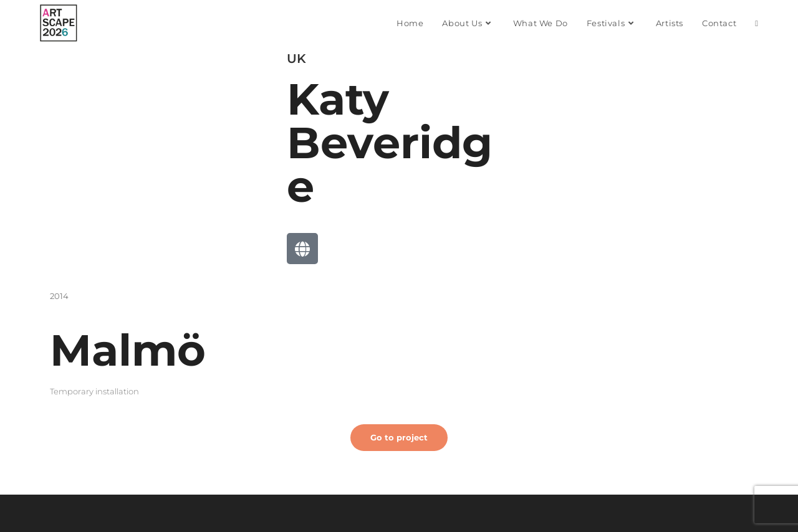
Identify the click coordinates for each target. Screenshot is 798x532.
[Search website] (757, 23)
